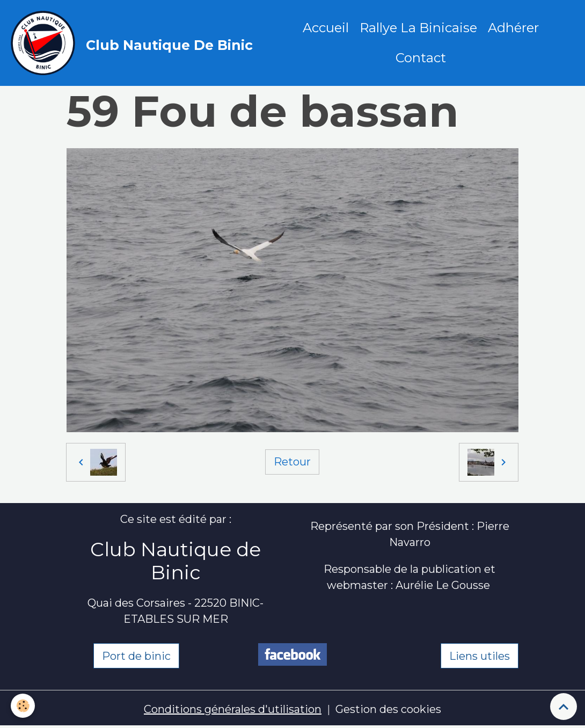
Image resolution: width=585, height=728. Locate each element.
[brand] (134, 43)
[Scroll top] (564, 707)
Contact (421, 58)
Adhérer (513, 28)
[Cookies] (23, 706)
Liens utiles (480, 656)
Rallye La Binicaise (418, 28)
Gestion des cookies (388, 709)
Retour (292, 462)
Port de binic (136, 656)
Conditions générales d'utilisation (233, 709)
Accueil (326, 28)
